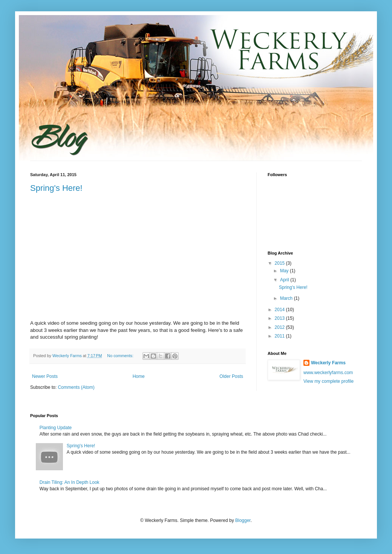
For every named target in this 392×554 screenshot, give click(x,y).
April (285, 280)
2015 (280, 263)
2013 (280, 318)
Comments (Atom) (76, 387)
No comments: (121, 356)
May (285, 271)
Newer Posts (45, 376)
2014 (280, 310)
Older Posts (231, 376)
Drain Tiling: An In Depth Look (70, 482)
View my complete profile (328, 381)
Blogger (243, 520)
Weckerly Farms (328, 363)
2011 (280, 336)
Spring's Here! (56, 188)
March (287, 298)
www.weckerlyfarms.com (328, 373)
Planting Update (56, 428)
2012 (280, 327)
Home (139, 376)
